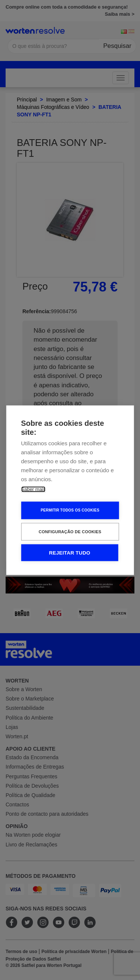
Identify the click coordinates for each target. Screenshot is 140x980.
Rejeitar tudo (69, 552)
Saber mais (33, 489)
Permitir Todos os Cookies (70, 510)
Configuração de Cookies (70, 531)
